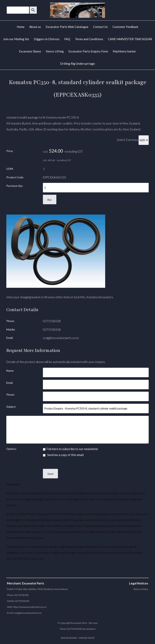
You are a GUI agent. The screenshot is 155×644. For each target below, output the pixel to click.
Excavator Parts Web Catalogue (67, 27)
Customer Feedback (125, 27)
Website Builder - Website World (77, 638)
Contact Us (100, 27)
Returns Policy (141, 589)
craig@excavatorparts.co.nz (61, 338)
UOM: (10, 169)
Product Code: (15, 177)
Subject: (11, 407)
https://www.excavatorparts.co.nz (30, 607)
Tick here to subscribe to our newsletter (71, 449)
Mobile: (11, 330)
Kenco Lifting (55, 51)
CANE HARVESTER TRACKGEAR (130, 39)
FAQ (67, 39)
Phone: (10, 321)
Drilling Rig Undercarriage (77, 64)
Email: (10, 338)
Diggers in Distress (47, 39)
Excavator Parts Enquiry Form (88, 51)
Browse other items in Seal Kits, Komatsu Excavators (79, 297)
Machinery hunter (124, 51)
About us (35, 27)
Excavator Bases (30, 51)
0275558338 (52, 321)
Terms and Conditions (89, 39)
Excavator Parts (79, 623)
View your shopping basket (23, 297)
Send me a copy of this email (63, 455)
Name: (10, 371)
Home (21, 27)
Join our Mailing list (16, 39)
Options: (11, 449)
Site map (93, 623)
